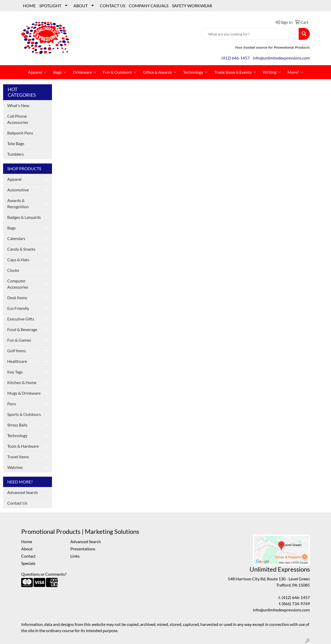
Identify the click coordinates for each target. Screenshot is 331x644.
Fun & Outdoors (120, 72)
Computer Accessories (18, 284)
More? (295, 72)
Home (27, 541)
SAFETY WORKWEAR (192, 6)
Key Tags (15, 372)
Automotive (18, 190)
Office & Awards (160, 72)
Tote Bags (16, 143)
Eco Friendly (18, 308)
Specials (28, 563)
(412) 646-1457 (235, 58)
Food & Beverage (22, 329)
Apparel (37, 72)
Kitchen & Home (22, 382)
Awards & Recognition (18, 203)
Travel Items (18, 457)
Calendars (16, 238)
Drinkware (85, 72)
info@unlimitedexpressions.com (281, 58)
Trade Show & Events (235, 72)
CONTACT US (112, 6)
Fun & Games (19, 340)
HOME (29, 6)
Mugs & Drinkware (24, 393)
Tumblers (16, 154)
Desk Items (17, 298)
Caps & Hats (18, 260)
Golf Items (17, 351)
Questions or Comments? (44, 574)
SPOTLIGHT (50, 6)
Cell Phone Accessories (18, 119)
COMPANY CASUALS (149, 6)
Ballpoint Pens (20, 133)
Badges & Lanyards (24, 217)
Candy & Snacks (21, 249)
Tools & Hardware (23, 446)
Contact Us (17, 503)
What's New (18, 105)
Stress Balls (17, 425)
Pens (12, 404)
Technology (195, 72)
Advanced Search (22, 492)
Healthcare (17, 361)
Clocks (13, 270)
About (27, 549)
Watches (15, 467)
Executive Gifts (21, 319)
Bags (60, 72)
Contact (28, 556)
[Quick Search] (250, 34)
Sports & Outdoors (24, 414)
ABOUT (81, 6)
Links (75, 556)
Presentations (83, 549)
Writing (272, 72)
